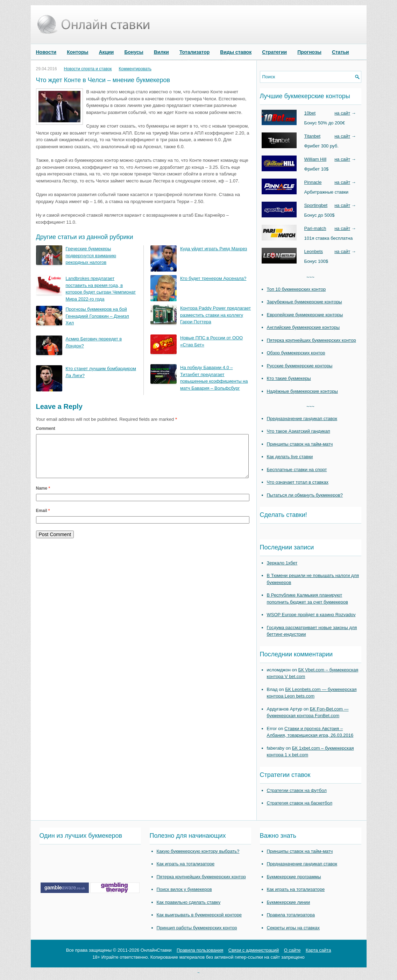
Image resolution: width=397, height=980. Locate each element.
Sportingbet (316, 205)
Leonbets (314, 251)
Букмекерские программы (294, 877)
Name (43, 497)
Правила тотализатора (291, 915)
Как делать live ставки (290, 457)
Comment (46, 428)
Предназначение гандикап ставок (302, 419)
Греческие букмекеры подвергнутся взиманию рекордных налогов (91, 255)
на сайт (342, 113)
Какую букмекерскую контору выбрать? (198, 851)
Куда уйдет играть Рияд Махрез (214, 249)
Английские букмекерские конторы (303, 327)
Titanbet (313, 136)
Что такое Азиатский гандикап (299, 431)
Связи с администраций (254, 950)
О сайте (292, 950)
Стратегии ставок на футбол (297, 790)
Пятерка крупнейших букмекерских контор (311, 340)
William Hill (316, 159)
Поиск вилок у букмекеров (184, 889)
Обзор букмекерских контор (296, 353)
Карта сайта (318, 950)
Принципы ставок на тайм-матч (300, 444)
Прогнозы (309, 52)
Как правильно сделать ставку (189, 902)
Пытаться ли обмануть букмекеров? (305, 495)
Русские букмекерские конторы (300, 366)
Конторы (77, 52)
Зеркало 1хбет (282, 563)
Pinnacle (313, 182)
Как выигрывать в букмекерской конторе (199, 915)
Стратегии (274, 52)
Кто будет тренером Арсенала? (213, 278)
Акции (107, 52)
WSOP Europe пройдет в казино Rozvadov (311, 615)
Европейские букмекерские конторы (305, 315)
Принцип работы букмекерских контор (197, 928)
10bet (310, 113)
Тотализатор (194, 52)
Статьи (341, 52)
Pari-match (315, 228)
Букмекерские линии (289, 902)
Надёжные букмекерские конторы (302, 391)
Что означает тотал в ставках (298, 482)
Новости (46, 52)
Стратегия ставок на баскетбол (300, 803)
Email (43, 519)
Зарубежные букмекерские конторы (304, 302)
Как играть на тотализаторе (186, 864)
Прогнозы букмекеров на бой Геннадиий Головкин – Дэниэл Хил (97, 316)
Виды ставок (236, 52)
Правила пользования (200, 950)
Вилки (161, 52)
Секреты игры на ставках (293, 928)
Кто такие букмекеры (289, 378)
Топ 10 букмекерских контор (296, 289)
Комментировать (135, 69)
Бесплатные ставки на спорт (297, 470)
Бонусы (134, 52)
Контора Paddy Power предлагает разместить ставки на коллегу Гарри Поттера (215, 315)
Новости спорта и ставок (88, 69)
